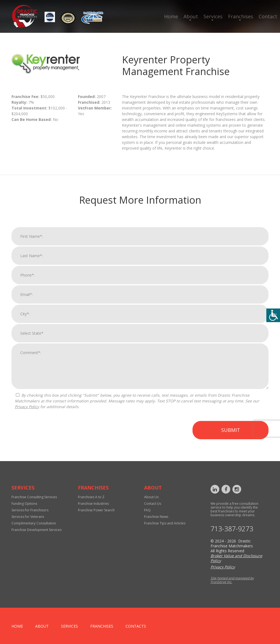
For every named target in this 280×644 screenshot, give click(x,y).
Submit (231, 435)
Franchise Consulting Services (34, 497)
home (17, 626)
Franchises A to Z (91, 497)
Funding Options (24, 504)
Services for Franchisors (30, 510)
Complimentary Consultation (34, 523)
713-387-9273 (232, 529)
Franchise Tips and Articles (165, 523)
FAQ (147, 510)
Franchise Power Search (96, 510)
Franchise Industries (93, 504)
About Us (151, 497)
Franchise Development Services (37, 530)
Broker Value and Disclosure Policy (236, 558)
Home (171, 16)
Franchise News (156, 517)
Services (213, 16)
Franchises (241, 16)
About (191, 16)
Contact (268, 16)
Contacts (136, 626)
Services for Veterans (28, 517)
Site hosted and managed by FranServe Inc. (232, 580)
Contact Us (153, 504)
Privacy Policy (27, 412)
